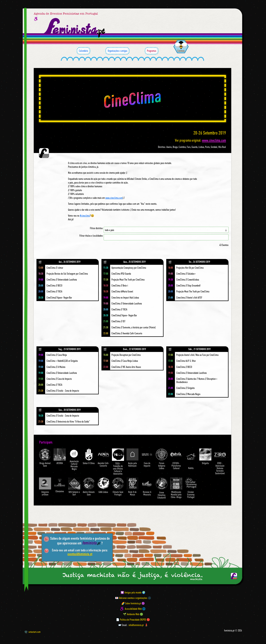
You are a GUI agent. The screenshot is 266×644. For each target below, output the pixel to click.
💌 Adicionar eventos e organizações (131, 598)
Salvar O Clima (89, 456)
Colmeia (181, 51)
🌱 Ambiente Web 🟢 (133, 614)
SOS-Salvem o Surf (74, 487)
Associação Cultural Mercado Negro (74, 459)
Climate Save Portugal (118, 487)
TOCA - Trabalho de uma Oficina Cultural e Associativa (118, 462)
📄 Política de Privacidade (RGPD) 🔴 (133, 620)
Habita (191, 459)
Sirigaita (205, 456)
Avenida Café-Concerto (103, 458)
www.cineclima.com (214, 140)
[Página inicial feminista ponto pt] (75, 28)
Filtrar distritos (96, 228)
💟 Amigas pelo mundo (131, 592)
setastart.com (32, 632)
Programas (152, 51)
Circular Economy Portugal (191, 488)
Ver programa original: (200, 140)
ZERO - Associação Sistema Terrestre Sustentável (220, 462)
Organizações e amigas (117, 51)
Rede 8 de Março (133, 487)
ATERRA (60, 456)
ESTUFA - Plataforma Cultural (176, 459)
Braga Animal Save (45, 458)
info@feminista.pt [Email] (136, 625)
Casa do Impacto (147, 458)
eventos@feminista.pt (80, 554)
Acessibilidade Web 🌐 (135, 609)
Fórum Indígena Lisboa (162, 459)
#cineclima (85, 216)
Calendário (83, 51)
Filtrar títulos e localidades (91, 236)
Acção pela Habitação (133, 458)
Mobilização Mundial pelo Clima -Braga (176, 488)
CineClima (132, 99)
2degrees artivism (45, 487)
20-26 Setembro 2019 (210, 133)
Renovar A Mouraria (147, 487)
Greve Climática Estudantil (162, 488)
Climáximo (60, 485)
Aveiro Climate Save (89, 487)
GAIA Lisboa (103, 485)
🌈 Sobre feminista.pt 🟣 (133, 603)
